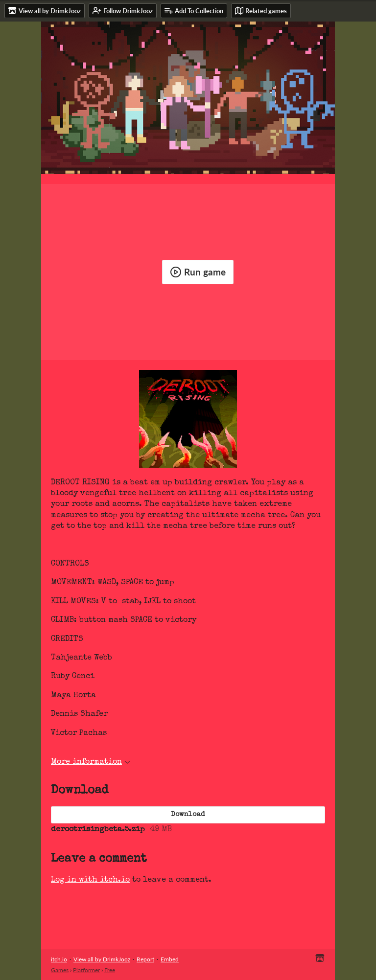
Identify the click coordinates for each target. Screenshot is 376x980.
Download (188, 815)
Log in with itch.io (90, 880)
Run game (198, 272)
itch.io (59, 959)
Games (60, 970)
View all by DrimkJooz (102, 959)
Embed (170, 959)
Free (110, 970)
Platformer (86, 970)
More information (91, 762)
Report (145, 959)
